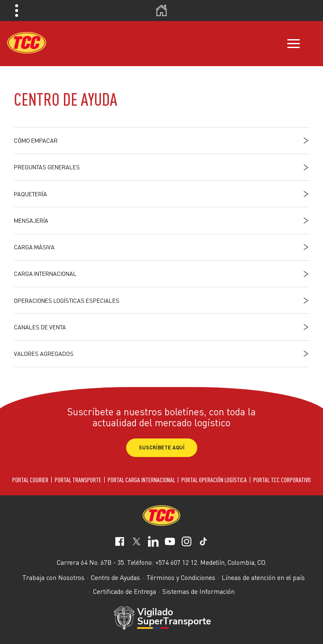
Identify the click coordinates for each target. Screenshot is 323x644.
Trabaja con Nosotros (53, 577)
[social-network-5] (203, 544)
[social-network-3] (170, 544)
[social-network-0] (120, 544)
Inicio (161, 11)
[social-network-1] (136, 544)
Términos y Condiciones (181, 577)
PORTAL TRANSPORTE (78, 480)
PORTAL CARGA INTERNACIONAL (141, 480)
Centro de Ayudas (115, 577)
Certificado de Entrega (124, 591)
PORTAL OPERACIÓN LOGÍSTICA (214, 480)
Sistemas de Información (199, 591)
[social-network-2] (153, 544)
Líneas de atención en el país (263, 577)
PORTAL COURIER (30, 480)
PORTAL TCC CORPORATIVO (282, 480)
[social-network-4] (187, 544)
